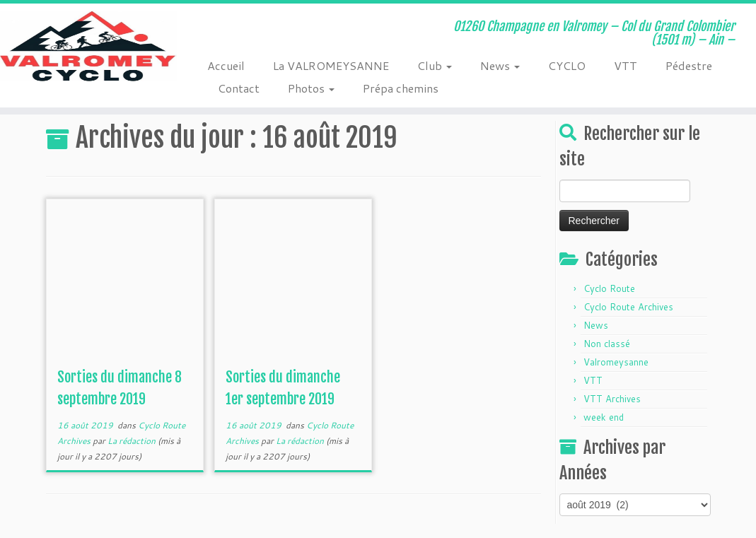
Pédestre (689, 65)
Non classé (607, 344)
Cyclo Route (609, 288)
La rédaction (132, 441)
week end (604, 417)
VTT (626, 65)
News (500, 65)
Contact (239, 88)
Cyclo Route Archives (628, 307)
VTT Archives (612, 399)
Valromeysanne (616, 362)
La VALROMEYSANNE (331, 65)
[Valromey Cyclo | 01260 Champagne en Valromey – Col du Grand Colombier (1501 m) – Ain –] (88, 46)
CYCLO (567, 65)
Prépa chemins (401, 88)
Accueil (226, 65)
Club (435, 65)
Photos (311, 88)
